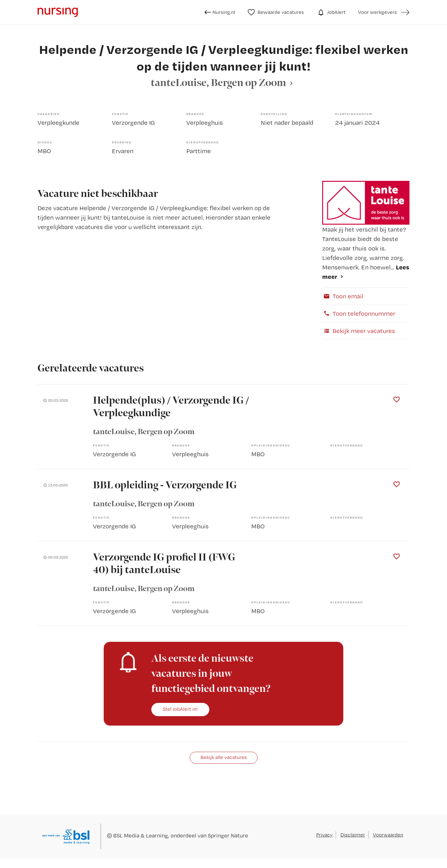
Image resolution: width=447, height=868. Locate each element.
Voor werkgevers (377, 12)
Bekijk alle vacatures (224, 757)
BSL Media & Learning (141, 835)
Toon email (343, 296)
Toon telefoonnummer (359, 313)
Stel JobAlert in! (180, 709)
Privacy (324, 835)
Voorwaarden (388, 835)
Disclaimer (353, 835)
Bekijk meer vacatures (359, 331)
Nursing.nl (220, 12)
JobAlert (331, 12)
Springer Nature (228, 835)
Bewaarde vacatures (276, 12)
